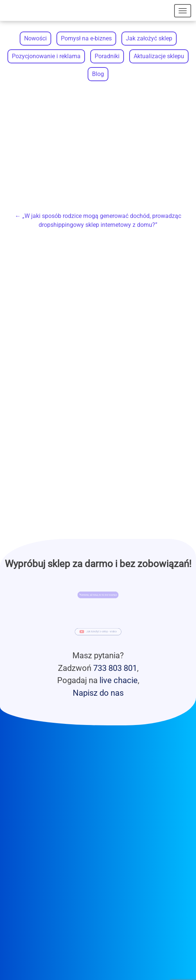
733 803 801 (115, 668)
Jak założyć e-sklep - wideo (101, 632)
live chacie (119, 680)
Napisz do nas (98, 693)
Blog (98, 74)
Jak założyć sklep (149, 38)
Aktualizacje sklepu (159, 56)
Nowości (35, 38)
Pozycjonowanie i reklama (46, 56)
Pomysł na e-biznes (86, 38)
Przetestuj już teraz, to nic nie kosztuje (98, 595)
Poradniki (107, 56)
